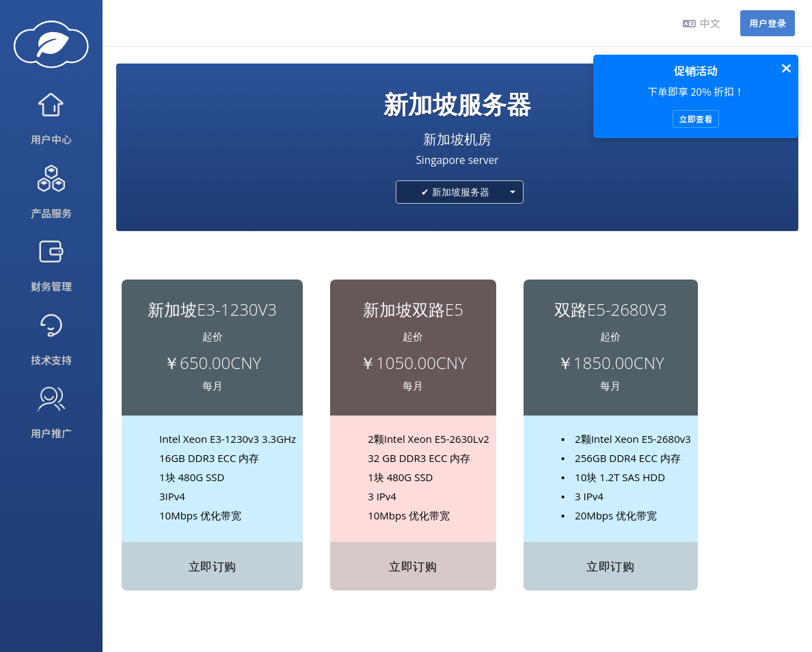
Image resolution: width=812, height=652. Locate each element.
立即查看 (695, 119)
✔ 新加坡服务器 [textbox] (455, 192)
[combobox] (460, 192)
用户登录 (768, 23)
